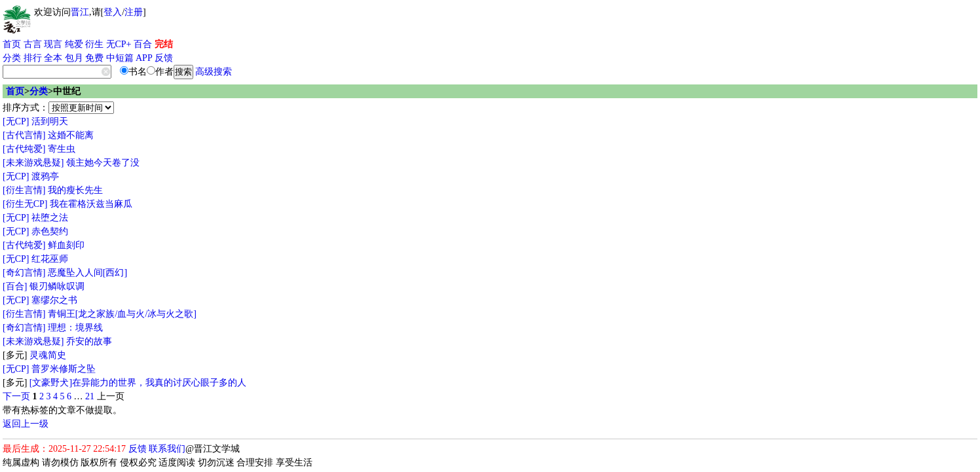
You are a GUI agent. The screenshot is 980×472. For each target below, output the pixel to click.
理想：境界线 (75, 328)
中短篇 (120, 58)
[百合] (15, 286)
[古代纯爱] (24, 149)
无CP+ (119, 44)
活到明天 (50, 121)
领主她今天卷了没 (103, 163)
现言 (53, 44)
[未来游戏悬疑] (33, 163)
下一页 (16, 396)
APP (144, 58)
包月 (74, 58)
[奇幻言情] (24, 273)
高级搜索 (214, 72)
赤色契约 (50, 231)
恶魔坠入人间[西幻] (87, 273)
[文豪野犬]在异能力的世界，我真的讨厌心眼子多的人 (138, 383)
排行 (33, 58)
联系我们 (167, 449)
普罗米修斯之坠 (64, 369)
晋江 (80, 12)
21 (90, 396)
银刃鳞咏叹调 (57, 286)
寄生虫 (62, 149)
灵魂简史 (48, 355)
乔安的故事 (89, 341)
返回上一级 (26, 424)
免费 (94, 58)
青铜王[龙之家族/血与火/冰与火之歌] (122, 314)
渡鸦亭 (45, 176)
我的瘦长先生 (75, 190)
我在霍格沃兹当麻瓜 (91, 204)
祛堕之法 (50, 218)
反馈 (164, 58)
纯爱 (74, 44)
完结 (164, 44)
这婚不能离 (71, 135)
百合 (143, 44)
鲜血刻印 (66, 245)
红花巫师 (50, 259)
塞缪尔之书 (54, 300)
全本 (53, 58)
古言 (33, 44)
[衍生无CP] (25, 204)
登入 (113, 12)
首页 (12, 44)
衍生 (94, 44)
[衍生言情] (24, 190)
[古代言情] (24, 135)
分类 (12, 58)
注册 (134, 12)
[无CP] (16, 121)
